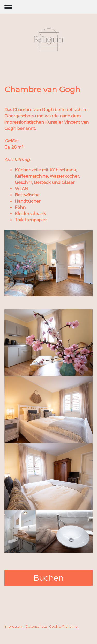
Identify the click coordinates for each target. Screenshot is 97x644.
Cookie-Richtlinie (63, 626)
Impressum (14, 626)
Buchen (48, 578)
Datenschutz (36, 626)
